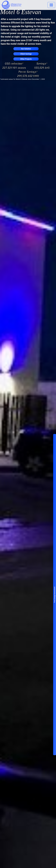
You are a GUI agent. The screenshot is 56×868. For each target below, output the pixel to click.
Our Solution (26, 49)
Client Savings (26, 54)
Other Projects (26, 59)
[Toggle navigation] (51, 5)
